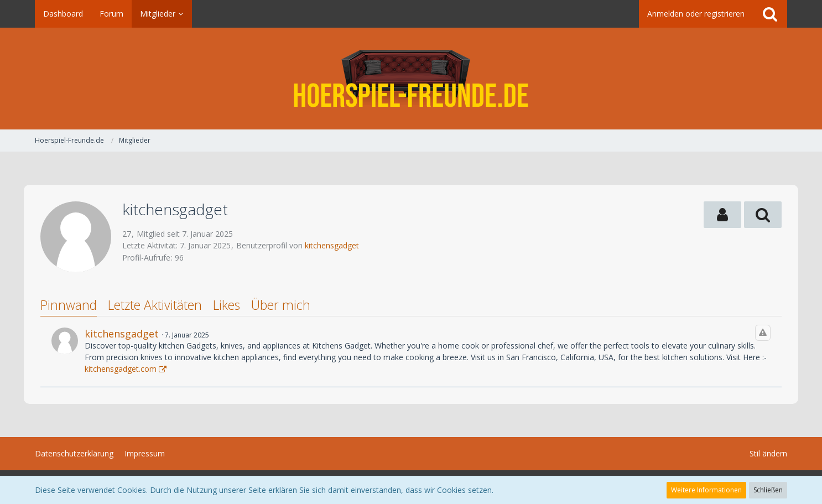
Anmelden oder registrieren (696, 14)
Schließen (768, 490)
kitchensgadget (332, 245)
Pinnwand (69, 305)
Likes (227, 305)
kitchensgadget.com (121, 369)
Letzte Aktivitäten (155, 305)
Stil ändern (768, 453)
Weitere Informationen (706, 490)
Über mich (281, 305)
